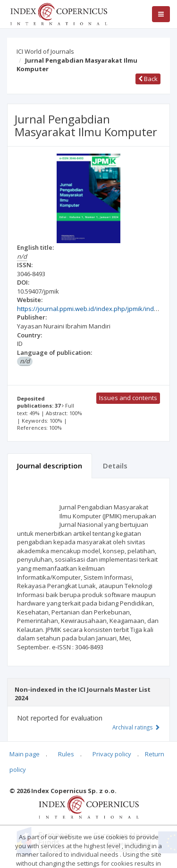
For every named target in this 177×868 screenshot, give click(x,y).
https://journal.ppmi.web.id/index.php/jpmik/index (89, 309)
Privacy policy (112, 754)
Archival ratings (136, 727)
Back (148, 79)
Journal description (50, 466)
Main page (25, 754)
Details (115, 466)
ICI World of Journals (45, 51)
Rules (66, 754)
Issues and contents (128, 398)
